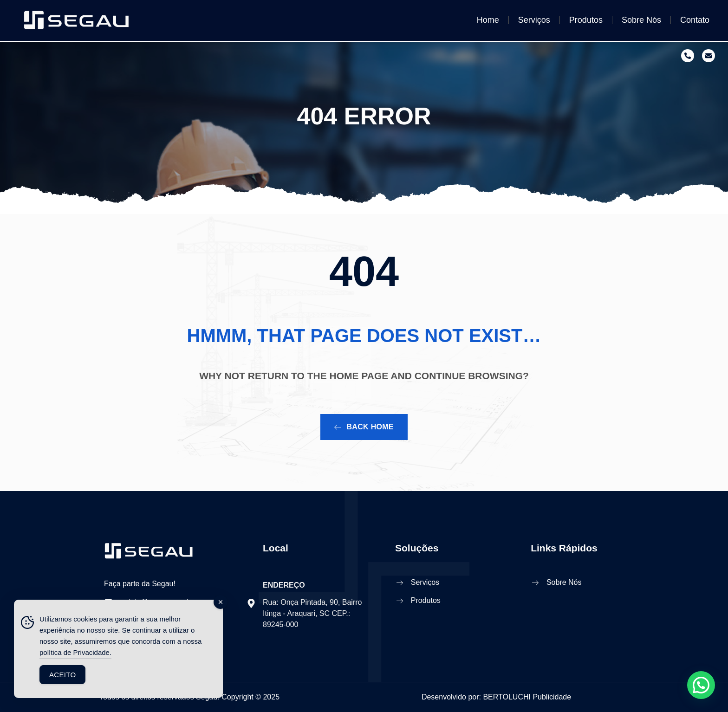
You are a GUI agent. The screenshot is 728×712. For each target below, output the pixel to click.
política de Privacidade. (75, 652)
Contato (695, 20)
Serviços (534, 20)
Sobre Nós (641, 20)
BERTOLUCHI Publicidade (527, 697)
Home (488, 20)
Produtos (586, 20)
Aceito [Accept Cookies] (62, 675)
